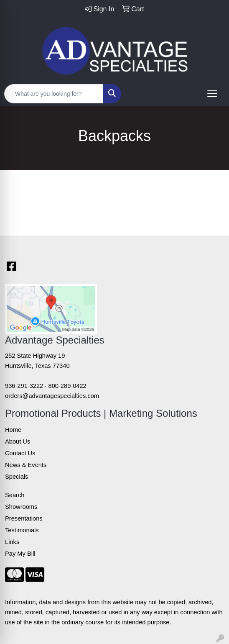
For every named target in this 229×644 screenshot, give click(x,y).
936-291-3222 (24, 386)
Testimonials (22, 530)
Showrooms (21, 507)
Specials (17, 477)
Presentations (24, 518)
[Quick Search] (54, 94)
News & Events (26, 465)
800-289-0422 (67, 386)
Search (15, 495)
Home (13, 430)
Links (12, 542)
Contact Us (20, 453)
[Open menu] (212, 94)
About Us (18, 441)
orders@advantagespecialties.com (52, 396)
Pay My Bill (20, 554)
